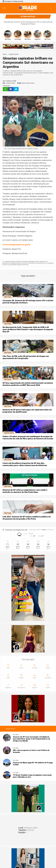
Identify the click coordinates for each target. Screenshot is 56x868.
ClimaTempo (50, 530)
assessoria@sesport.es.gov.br (16, 245)
